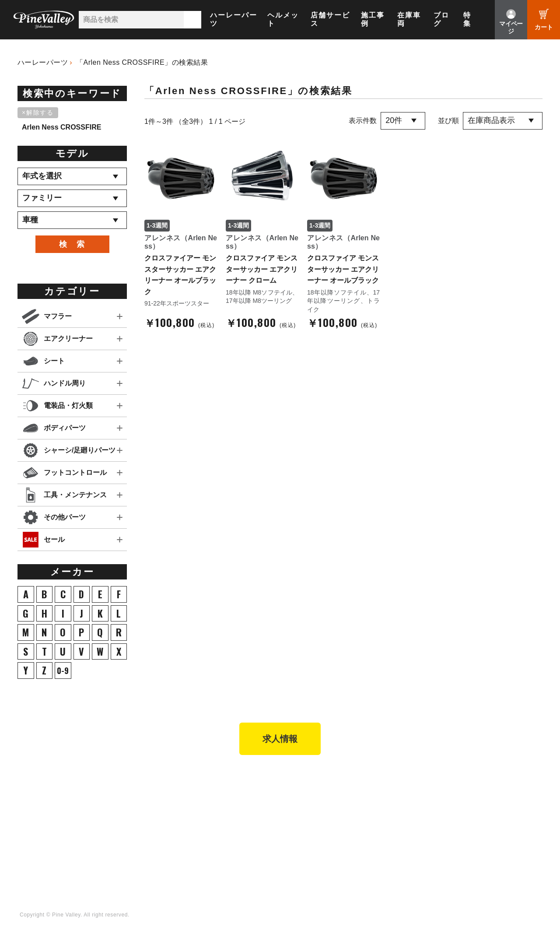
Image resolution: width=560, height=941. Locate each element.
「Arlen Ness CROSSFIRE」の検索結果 (142, 62)
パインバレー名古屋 (88, 808)
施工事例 (373, 19)
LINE (488, 820)
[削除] (39, 113)
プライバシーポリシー (279, 843)
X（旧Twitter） (502, 808)
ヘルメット (283, 19)
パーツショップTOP (173, 808)
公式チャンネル (412, 808)
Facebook (495, 796)
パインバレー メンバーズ (283, 808)
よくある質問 (266, 820)
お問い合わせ (266, 832)
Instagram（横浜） (508, 832)
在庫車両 (409, 19)
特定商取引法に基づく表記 (182, 843)
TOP (25, 779)
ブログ (441, 19)
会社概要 (260, 796)
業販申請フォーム (169, 856)
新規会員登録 (163, 796)
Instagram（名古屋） (511, 843)
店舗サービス (330, 19)
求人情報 (280, 739)
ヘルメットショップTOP (179, 820)
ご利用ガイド (163, 832)
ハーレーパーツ (234, 19)
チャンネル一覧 (412, 796)
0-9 (63, 671)
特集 (467, 19)
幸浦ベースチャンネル (422, 820)
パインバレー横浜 (85, 796)
